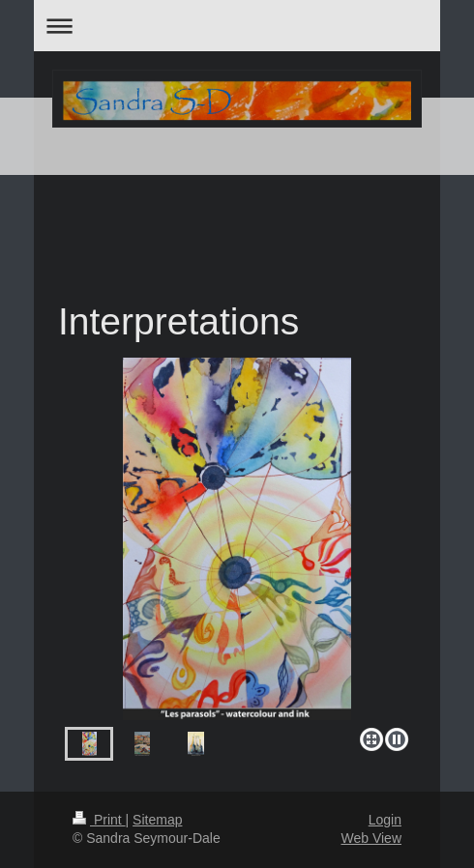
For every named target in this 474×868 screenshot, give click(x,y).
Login (385, 820)
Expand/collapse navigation (237, 26)
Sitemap (157, 820)
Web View (371, 838)
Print (99, 820)
